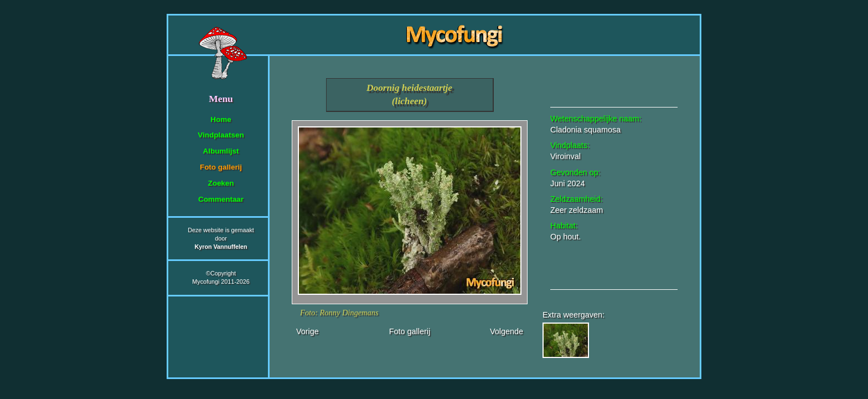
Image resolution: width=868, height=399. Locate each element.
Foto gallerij (221, 167)
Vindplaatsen (221, 135)
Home (221, 119)
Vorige (308, 331)
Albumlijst (221, 151)
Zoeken (221, 183)
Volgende (507, 331)
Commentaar (221, 199)
